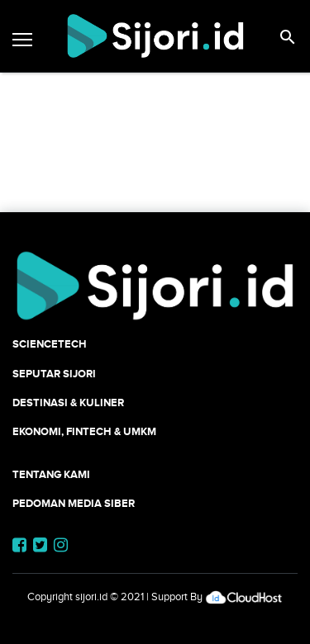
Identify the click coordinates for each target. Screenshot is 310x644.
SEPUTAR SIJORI (54, 374)
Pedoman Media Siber (74, 503)
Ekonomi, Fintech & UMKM (84, 431)
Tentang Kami (51, 474)
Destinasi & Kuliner (68, 402)
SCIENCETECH (50, 344)
